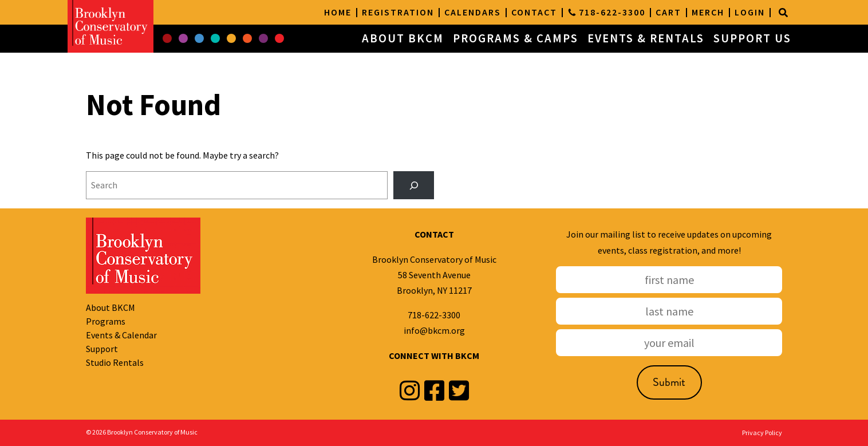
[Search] (783, 13)
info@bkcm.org (434, 330)
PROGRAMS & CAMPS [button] (516, 39)
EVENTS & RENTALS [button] (646, 39)
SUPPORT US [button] (752, 39)
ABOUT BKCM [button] (403, 39)
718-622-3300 (434, 315)
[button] (167, 39)
